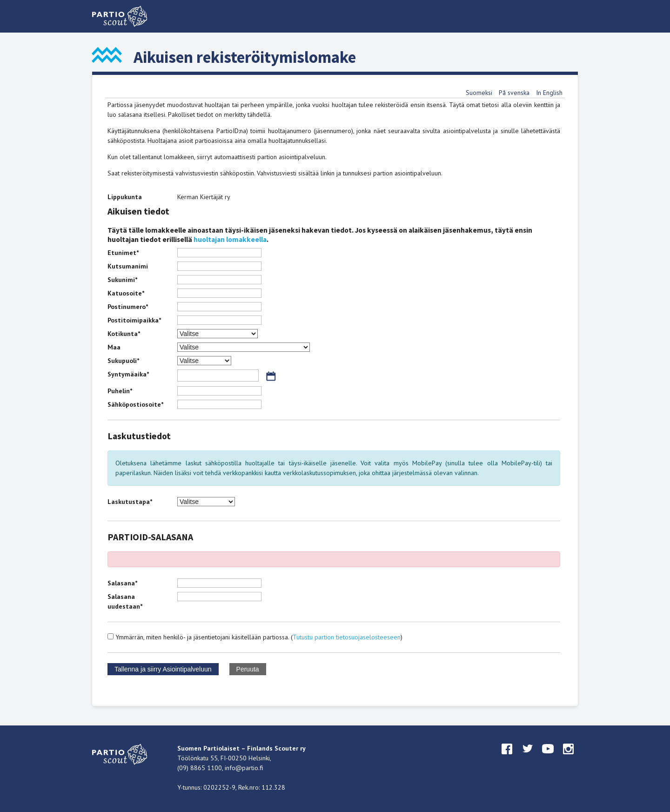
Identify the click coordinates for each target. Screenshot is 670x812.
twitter (528, 758)
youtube (548, 758)
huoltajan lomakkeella (230, 239)
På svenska (514, 93)
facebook (507, 758)
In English (549, 93)
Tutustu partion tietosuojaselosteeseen (347, 637)
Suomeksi (479, 93)
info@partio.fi (244, 768)
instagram (569, 758)
